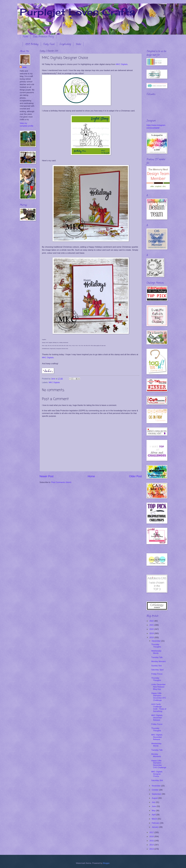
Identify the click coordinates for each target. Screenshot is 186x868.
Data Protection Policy (43, 37)
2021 (152, 625)
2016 (152, 837)
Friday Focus (157, 674)
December (156, 641)
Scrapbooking (65, 44)
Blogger (106, 863)
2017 (152, 832)
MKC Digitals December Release (157, 718)
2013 (152, 849)
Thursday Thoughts (156, 646)
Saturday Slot (157, 780)
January (155, 827)
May (154, 811)
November (156, 786)
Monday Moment (158, 661)
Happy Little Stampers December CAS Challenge (159, 764)
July (154, 802)
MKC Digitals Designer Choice (157, 774)
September (157, 794)
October (155, 790)
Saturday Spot (157, 670)
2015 (152, 841)
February (156, 823)
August (155, 798)
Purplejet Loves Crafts (77, 12)
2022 (152, 621)
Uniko (78, 44)
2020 (152, 629)
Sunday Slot (156, 666)
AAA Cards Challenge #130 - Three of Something (159, 708)
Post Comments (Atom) (61, 482)
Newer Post (46, 476)
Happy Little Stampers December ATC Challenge (159, 697)
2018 (152, 637)
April (154, 815)
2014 (152, 845)
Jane (24, 67)
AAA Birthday (32, 44)
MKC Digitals (122, 64)
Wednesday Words (156, 652)
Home (25, 37)
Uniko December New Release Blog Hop (158, 687)
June (154, 806)
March (155, 819)
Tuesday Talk (157, 657)
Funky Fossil (49, 44)
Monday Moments (156, 755)
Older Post (135, 476)
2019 (152, 633)
